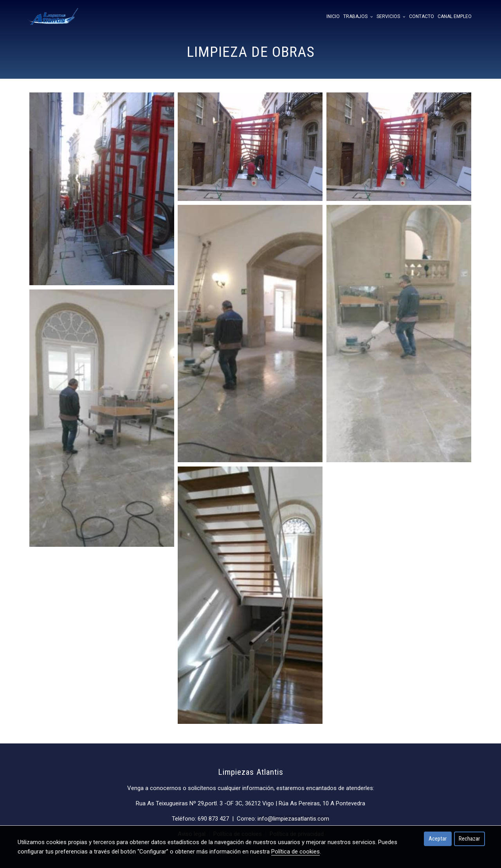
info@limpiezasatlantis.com (293, 819)
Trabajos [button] (358, 16)
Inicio (333, 16)
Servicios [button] (391, 16)
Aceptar (438, 839)
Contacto (422, 16)
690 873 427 (213, 819)
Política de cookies (296, 852)
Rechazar (469, 839)
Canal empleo (455, 16)
